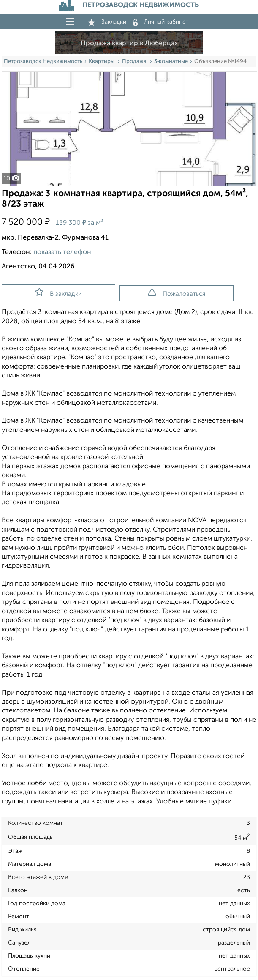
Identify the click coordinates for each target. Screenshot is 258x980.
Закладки (107, 22)
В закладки (58, 292)
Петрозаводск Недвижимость (43, 61)
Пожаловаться (177, 293)
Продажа (135, 61)
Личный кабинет (161, 22)
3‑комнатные (171, 61)
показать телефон (62, 252)
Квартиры (102, 61)
